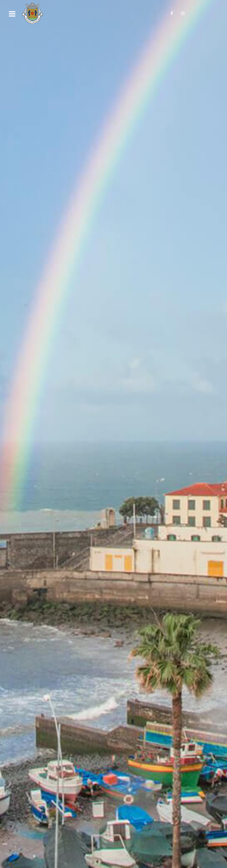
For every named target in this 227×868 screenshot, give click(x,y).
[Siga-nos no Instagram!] (183, 13)
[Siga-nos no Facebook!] (172, 13)
